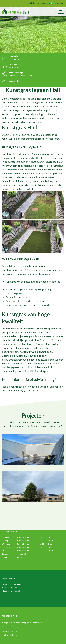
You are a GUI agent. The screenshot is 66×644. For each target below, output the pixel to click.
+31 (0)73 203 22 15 (11, 588)
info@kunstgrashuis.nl (11, 591)
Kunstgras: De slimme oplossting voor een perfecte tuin (22, 623)
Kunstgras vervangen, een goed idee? (16, 627)
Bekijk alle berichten (9, 635)
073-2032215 (57, 3)
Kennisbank (45, 3)
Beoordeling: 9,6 (33, 3)
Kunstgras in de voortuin (11, 631)
